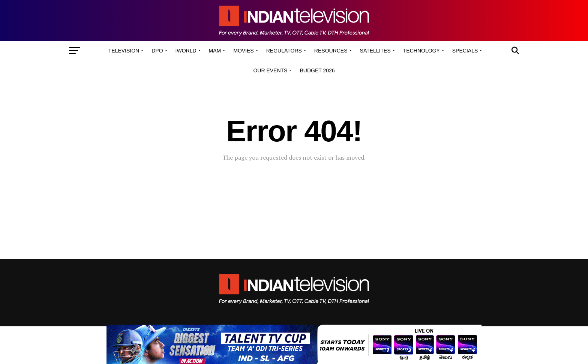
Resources (331, 51)
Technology (421, 51)
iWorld (186, 51)
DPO (157, 51)
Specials (465, 51)
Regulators (284, 51)
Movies (243, 51)
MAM (215, 51)
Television (124, 51)
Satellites (375, 51)
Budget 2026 (317, 70)
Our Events (270, 70)
